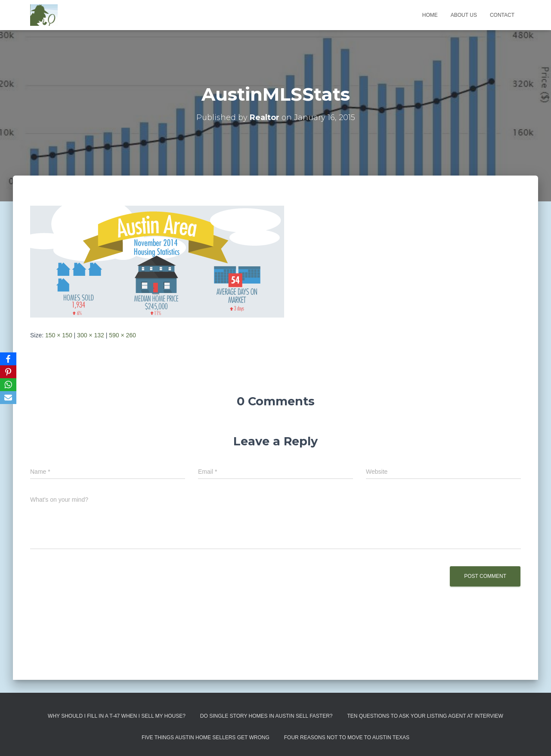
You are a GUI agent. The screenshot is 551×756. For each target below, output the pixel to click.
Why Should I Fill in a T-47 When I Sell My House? (117, 716)
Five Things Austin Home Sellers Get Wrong (206, 737)
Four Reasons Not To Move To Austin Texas (347, 737)
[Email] (8, 398)
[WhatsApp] (8, 385)
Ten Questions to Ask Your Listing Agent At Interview (425, 716)
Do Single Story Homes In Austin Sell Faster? (266, 716)
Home (430, 15)
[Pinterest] (8, 372)
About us (464, 15)
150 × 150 (59, 335)
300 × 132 (91, 335)
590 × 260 (122, 335)
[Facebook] (8, 359)
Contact (502, 15)
